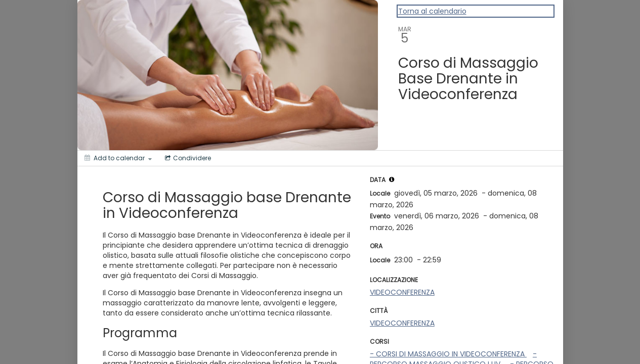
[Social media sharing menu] (187, 158)
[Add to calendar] (118, 158)
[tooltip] (392, 179)
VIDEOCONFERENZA (402, 292)
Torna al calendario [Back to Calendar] (432, 11)
